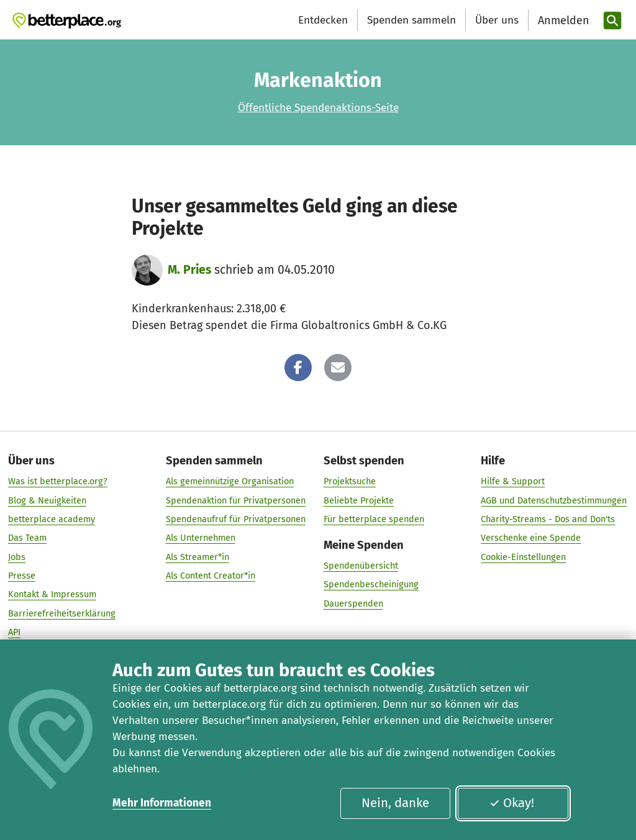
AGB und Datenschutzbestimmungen (554, 500)
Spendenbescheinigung (371, 585)
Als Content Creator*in (211, 576)
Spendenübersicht (361, 566)
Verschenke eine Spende (531, 538)
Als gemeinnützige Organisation (230, 482)
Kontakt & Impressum (52, 595)
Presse (22, 576)
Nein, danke (395, 803)
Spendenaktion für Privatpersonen (236, 500)
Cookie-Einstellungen (523, 557)
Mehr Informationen (162, 803)
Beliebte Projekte (359, 500)
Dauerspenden (353, 603)
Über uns (497, 20)
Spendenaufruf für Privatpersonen (236, 519)
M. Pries (189, 270)
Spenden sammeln (411, 20)
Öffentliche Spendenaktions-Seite (318, 108)
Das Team (27, 538)
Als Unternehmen (201, 538)
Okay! (512, 803)
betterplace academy (52, 519)
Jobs (17, 557)
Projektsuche (350, 482)
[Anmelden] (562, 21)
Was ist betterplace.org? (58, 482)
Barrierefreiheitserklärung (62, 613)
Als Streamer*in (198, 557)
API (14, 632)
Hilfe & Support (513, 482)
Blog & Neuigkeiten (47, 500)
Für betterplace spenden (374, 519)
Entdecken (323, 20)
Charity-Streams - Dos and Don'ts (548, 519)
